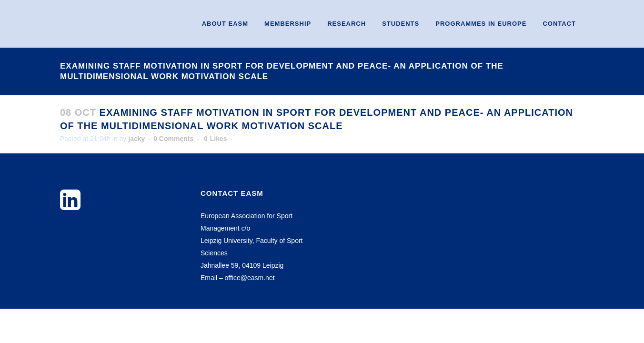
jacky (136, 139)
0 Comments (173, 139)
